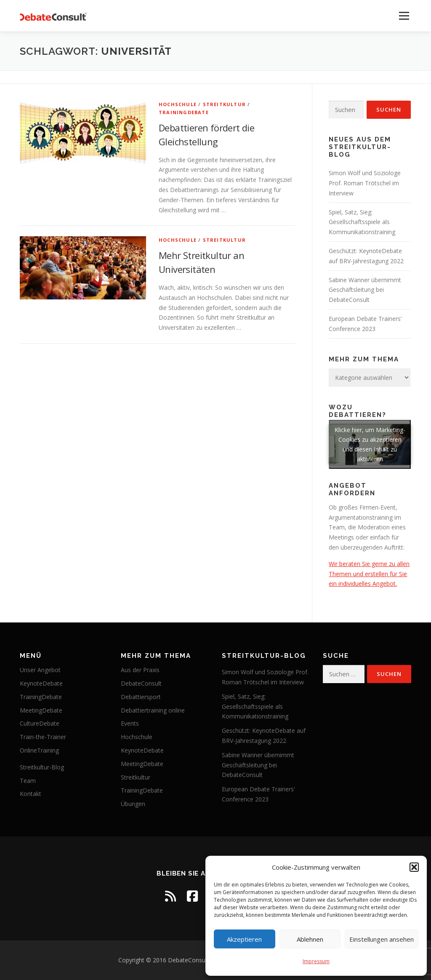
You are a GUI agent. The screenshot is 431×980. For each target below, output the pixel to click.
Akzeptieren (244, 939)
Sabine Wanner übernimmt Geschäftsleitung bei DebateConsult (365, 290)
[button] (414, 867)
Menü (404, 16)
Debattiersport (141, 697)
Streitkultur (224, 104)
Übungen (133, 804)
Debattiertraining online (153, 710)
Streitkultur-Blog (42, 767)
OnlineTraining (39, 750)
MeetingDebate (41, 710)
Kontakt (31, 794)
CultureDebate (40, 723)
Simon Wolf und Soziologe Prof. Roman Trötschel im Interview (365, 183)
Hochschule (178, 104)
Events (130, 723)
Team (28, 781)
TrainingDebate (184, 112)
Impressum (316, 961)
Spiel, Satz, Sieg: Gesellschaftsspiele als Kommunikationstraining (362, 222)
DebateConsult (141, 683)
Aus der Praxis (140, 670)
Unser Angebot (40, 670)
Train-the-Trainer (43, 737)
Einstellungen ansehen (382, 939)
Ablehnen (310, 939)
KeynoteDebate (41, 683)
